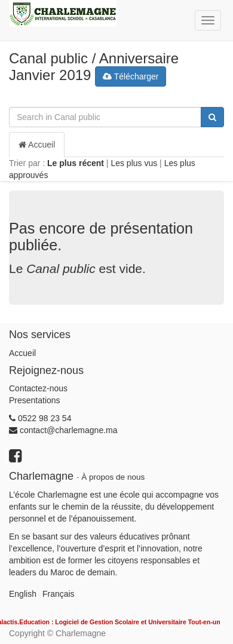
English (23, 594)
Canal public (48, 58)
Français (59, 594)
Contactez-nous (38, 388)
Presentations (35, 400)
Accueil (37, 145)
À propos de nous (113, 477)
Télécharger (131, 76)
